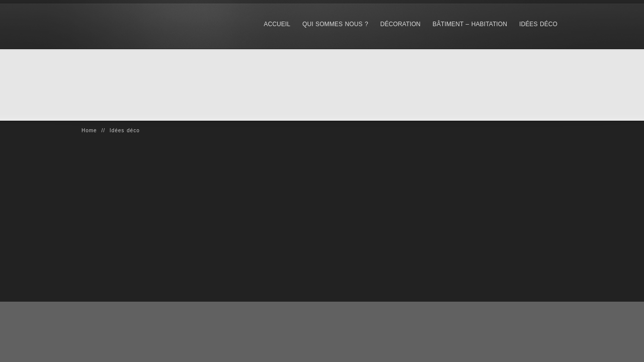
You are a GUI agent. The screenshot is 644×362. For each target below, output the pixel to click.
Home (89, 130)
